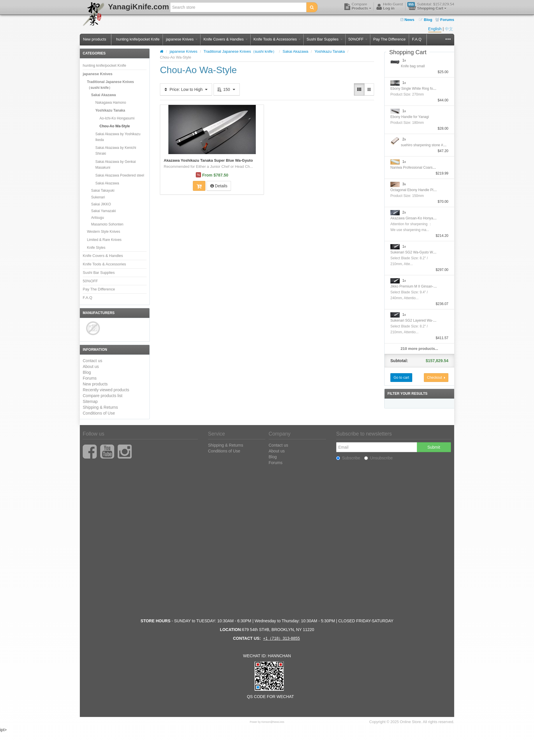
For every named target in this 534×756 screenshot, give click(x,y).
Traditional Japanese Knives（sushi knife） (110, 85)
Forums (445, 20)
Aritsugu (98, 218)
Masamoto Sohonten (107, 224)
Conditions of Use (99, 413)
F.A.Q (417, 39)
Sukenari (98, 197)
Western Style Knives (103, 232)
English (435, 29)
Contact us (92, 361)
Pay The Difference (389, 39)
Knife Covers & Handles (225, 39)
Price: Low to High (186, 89)
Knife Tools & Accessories (277, 39)
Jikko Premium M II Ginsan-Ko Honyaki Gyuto (426, 286)
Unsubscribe (378, 458)
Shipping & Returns (100, 407)
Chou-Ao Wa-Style (115, 126)
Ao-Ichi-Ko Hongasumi (117, 118)
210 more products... (419, 349)
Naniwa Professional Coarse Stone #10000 (424, 168)
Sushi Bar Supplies (324, 39)
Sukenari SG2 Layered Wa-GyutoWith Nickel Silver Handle (436, 320)
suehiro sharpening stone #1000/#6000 (431, 145)
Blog (426, 20)
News (407, 20)
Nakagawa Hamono (111, 103)
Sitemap (90, 401)
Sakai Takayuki (103, 191)
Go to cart (401, 378)
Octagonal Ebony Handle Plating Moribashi (424, 190)
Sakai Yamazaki (104, 211)
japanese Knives (182, 39)
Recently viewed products (106, 390)
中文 (449, 29)
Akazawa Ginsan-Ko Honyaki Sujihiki (419, 218)
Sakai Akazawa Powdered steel (120, 175)
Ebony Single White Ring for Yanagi (418, 89)
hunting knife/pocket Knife (138, 39)
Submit (434, 447)
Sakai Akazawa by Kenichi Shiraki (116, 151)
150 (227, 89)
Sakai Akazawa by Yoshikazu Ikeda (118, 137)
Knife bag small (413, 66)
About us (91, 366)
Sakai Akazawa (104, 95)
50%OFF (358, 39)
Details (219, 186)
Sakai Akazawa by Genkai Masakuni (116, 165)
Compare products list (103, 396)
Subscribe (348, 458)
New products (95, 39)
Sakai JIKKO (101, 204)
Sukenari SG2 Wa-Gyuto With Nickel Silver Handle (430, 252)
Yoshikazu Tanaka (110, 110)
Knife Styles (96, 248)
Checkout (436, 378)
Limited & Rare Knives (104, 240)
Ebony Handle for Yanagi (410, 117)
